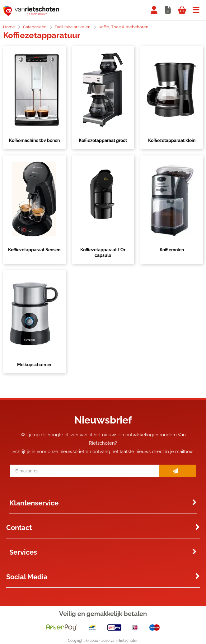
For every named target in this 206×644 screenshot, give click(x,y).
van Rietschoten (124, 641)
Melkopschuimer (34, 365)
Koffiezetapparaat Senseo (34, 250)
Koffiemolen (172, 250)
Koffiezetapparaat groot (103, 140)
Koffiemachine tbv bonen (34, 140)
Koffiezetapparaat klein (172, 140)
